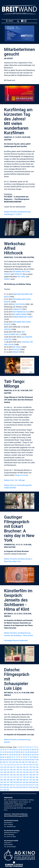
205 (34, 782)
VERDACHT (18, 274)
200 (18, 782)
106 (23, 762)
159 (1, 775)
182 (37, 777)
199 (14, 782)
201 (21, 782)
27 (31, 750)
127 (14, 767)
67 (6, 757)
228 (30, 787)
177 (21, 777)
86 (10, 760)
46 (35, 752)
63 (35, 755)
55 (17, 755)
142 (24, 770)
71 (15, 757)
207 (1, 785)
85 (8, 760)
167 (27, 775)
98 (37, 760)
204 (30, 782)
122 (37, 765)
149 (8, 772)
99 (1, 762)
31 (1, 752)
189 (21, 780)
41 (24, 752)
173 (8, 777)
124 (5, 767)
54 (15, 755)
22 (19, 750)
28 (33, 750)
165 (21, 775)
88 (15, 760)
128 (18, 767)
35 (10, 752)
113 (8, 765)
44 (31, 752)
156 (30, 772)
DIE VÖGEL (22, 277)
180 (30, 777)
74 (22, 757)
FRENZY (7, 279)
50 (6, 755)
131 (27, 767)
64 (37, 755)
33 (6, 752)
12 (35, 747)
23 (22, 750)
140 (18, 770)
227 (27, 787)
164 (18, 775)
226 (24, 787)
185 (8, 780)
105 (20, 762)
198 (11, 782)
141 (21, 770)
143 (27, 770)
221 (8, 787)
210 (11, 785)
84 (6, 760)
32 (3, 752)
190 (24, 780)
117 (21, 765)
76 (26, 757)
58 (24, 755)
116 (18, 765)
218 (37, 785)
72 (17, 757)
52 (10, 755)
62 (33, 755)
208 (5, 785)
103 (13, 762)
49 (3, 755)
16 (6, 750)
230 (37, 787)
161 (8, 775)
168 (30, 775)
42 (26, 752)
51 (8, 755)
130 (24, 767)
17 (8, 750)
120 (30, 765)
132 (30, 767)
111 (1, 765)
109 (33, 762)
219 (1, 787)
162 (11, 775)
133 (34, 767)
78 (31, 757)
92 (24, 760)
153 (21, 772)
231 (1, 790)
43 (28, 752)
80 (35, 757)
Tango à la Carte (21, 475)
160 (5, 775)
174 (11, 777)
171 (1, 777)
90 (19, 760)
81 (37, 757)
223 (14, 787)
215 (27, 785)
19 (12, 750)
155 (27, 772)
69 (10, 757)
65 (1, 757)
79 (33, 757)
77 (28, 757)
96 (33, 760)
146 (37, 770)
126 (11, 767)
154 (24, 772)
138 (11, 770)
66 (3, 757)
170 (37, 775)
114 (11, 765)
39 (19, 752)
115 (14, 765)
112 (5, 765)
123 (1, 767)
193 (34, 780)
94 (28, 760)
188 (18, 780)
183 (1, 780)
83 (3, 760)
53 (12, 755)
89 (17, 760)
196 (5, 782)
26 (28, 750)
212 (18, 785)
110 (36, 762)
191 (27, 780)
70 (12, 757)
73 (19, 757)
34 (8, 752)
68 (8, 757)
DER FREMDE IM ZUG (21, 312)
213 (21, 785)
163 (14, 775)
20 (15, 750)
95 (31, 760)
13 (37, 747)
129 (21, 767)
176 (18, 777)
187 (14, 780)
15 (3, 750)
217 (34, 785)
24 (24, 750)
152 (18, 772)
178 (24, 777)
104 (17, 762)
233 (8, 790)
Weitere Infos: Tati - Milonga (14, 480)
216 (30, 785)
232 (5, 790)
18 (10, 750)
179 (27, 777)
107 (26, 762)
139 (14, 770)
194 (37, 780)
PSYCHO (16, 350)
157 (34, 772)
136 (5, 770)
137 (8, 770)
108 (29, 762)
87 (12, 760)
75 (24, 757)
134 (37, 767)
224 (18, 787)
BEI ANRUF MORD (19, 314)
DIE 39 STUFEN (18, 304)
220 (5, 787)
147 (1, 772)
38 (17, 752)
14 (1, 750)
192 (30, 780)
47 (37, 752)
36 (12, 752)
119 (27, 765)
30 (37, 750)
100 (4, 762)
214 (24, 785)
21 (17, 750)
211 (14, 785)
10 (30, 747)
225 (21, 787)
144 (30, 770)
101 (7, 762)
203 (27, 782)
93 (26, 760)
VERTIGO (7, 329)
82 (1, 760)
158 (37, 772)
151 (14, 772)
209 (8, 785)
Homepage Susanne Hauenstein (16, 640)
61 (31, 755)
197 (8, 782)
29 (35, 750)
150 (11, 772)
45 (33, 752)
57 (22, 755)
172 (5, 777)
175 (14, 777)
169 (34, 775)
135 (1, 770)
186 (11, 780)
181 (34, 777)
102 (10, 762)
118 (24, 765)
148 (5, 772)
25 (26, 750)
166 (24, 775)
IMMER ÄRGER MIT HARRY (23, 317)
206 (37, 782)
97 (35, 760)
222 (11, 787)
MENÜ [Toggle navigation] (12, 21)
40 (22, 752)
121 (34, 765)
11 (32, 747)
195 (1, 782)
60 (28, 755)
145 (34, 770)
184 (5, 780)
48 (1, 755)
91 (22, 760)
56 (19, 755)
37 (15, 752)
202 (24, 782)
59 (26, 755)
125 (8, 767)
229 (34, 787)
